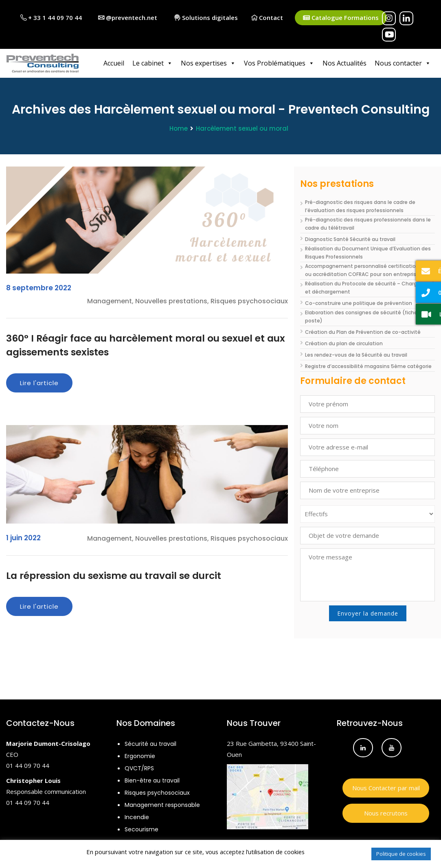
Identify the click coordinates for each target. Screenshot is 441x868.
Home (179, 128)
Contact (267, 18)
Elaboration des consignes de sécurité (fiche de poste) (365, 316)
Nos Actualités (344, 63)
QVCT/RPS (139, 768)
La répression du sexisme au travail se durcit (117, 575)
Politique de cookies (401, 854)
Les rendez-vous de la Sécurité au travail (356, 354)
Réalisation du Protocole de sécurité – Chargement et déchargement (370, 287)
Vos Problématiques (279, 63)
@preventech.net (128, 18)
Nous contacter (403, 63)
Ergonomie (140, 756)
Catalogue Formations (341, 18)
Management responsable (162, 804)
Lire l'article (39, 382)
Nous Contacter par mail (386, 787)
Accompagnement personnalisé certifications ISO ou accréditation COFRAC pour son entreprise (368, 270)
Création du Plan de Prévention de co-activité (363, 332)
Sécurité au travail (150, 743)
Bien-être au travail (152, 780)
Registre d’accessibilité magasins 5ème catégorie (368, 366)
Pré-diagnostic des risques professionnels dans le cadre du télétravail (368, 223)
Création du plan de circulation (344, 343)
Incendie (137, 817)
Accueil (114, 63)
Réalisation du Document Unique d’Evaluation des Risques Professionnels (368, 252)
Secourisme (142, 829)
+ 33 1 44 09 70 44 (51, 18)
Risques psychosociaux (157, 792)
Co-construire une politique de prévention (359, 303)
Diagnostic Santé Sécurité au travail (350, 239)
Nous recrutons (386, 813)
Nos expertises (208, 63)
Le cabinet (152, 63)
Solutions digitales (206, 18)
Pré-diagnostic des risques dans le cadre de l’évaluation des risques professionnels (360, 206)
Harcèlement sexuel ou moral (242, 128)
